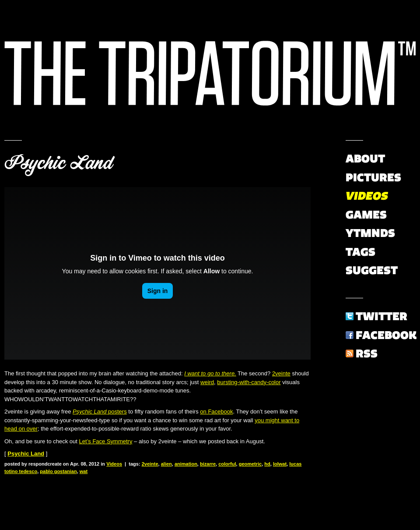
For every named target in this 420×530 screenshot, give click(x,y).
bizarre (208, 464)
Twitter (381, 316)
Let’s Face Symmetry (106, 441)
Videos (114, 464)
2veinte (281, 373)
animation (186, 464)
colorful (227, 464)
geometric (250, 464)
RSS (367, 353)
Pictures (373, 177)
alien (166, 464)
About (365, 159)
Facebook (386, 335)
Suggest (372, 270)
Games (366, 215)
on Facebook (216, 412)
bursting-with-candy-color (249, 382)
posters (100, 412)
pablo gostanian (58, 471)
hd (267, 464)
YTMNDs (370, 233)
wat (84, 471)
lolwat (280, 464)
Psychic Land (58, 163)
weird (207, 382)
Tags (360, 252)
